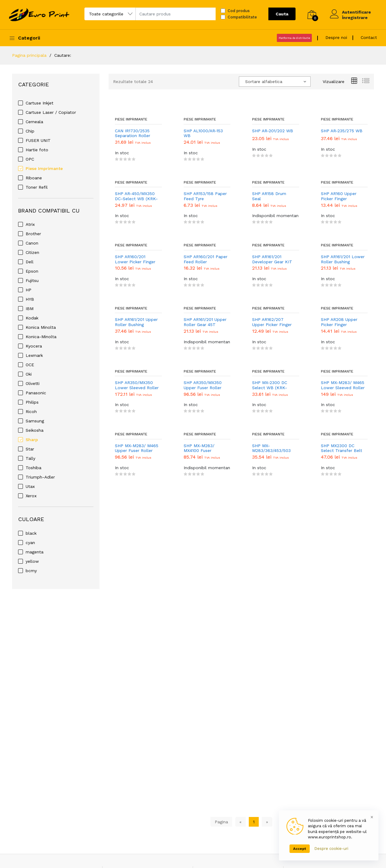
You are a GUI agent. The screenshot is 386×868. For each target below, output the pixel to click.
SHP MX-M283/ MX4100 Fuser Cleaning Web (199, 448)
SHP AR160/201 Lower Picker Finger (135, 259)
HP (28, 290)
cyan (30, 543)
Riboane (34, 178)
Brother (33, 234)
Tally (30, 458)
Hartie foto (37, 150)
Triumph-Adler (40, 477)
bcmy (31, 571)
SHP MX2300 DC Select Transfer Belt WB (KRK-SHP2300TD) (342, 448)
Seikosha (35, 430)
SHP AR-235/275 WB (342, 131)
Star (30, 449)
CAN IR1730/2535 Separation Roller (133, 133)
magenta (35, 552)
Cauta (282, 14)
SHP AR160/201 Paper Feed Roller (206, 259)
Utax (30, 486)
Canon (32, 243)
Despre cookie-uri (331, 849)
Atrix (30, 224)
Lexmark (34, 355)
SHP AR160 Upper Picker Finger (339, 196)
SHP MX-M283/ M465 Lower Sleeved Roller (343, 385)
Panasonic (36, 393)
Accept (300, 849)
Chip (30, 131)
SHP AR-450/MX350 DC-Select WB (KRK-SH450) (136, 196)
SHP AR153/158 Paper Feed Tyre (205, 196)
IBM (30, 309)
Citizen (32, 252)
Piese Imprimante (44, 168)
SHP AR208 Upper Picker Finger (339, 322)
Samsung (35, 421)
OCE (30, 365)
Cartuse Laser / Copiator (51, 112)
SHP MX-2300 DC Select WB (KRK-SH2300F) (270, 385)
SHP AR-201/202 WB (273, 131)
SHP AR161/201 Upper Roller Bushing (136, 322)
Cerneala (34, 122)
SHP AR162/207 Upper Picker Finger (272, 322)
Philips (32, 402)
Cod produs (239, 11)
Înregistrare (355, 18)
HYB (30, 299)
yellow (32, 561)
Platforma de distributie (294, 38)
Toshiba (33, 468)
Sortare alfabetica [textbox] (264, 82)
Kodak (32, 318)
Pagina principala (29, 55)
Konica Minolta (41, 327)
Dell (30, 262)
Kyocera (34, 346)
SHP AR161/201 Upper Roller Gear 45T (205, 322)
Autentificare (356, 12)
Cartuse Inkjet (40, 103)
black (31, 533)
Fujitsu (32, 280)
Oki (29, 374)
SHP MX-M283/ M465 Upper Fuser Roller (137, 448)
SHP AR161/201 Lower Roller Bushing (343, 259)
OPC (30, 159)
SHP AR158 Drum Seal (269, 196)
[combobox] (275, 82)
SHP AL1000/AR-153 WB (203, 133)
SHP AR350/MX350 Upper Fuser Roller (203, 385)
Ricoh (31, 412)
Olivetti (33, 383)
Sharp (32, 440)
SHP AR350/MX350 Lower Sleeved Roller (137, 385)
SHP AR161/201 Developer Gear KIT (272, 259)
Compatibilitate (242, 17)
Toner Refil (37, 187)
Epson (32, 271)
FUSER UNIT (38, 140)
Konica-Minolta (41, 337)
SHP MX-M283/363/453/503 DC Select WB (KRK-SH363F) (273, 448)
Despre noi (336, 37)
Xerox (31, 496)
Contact (369, 37)
